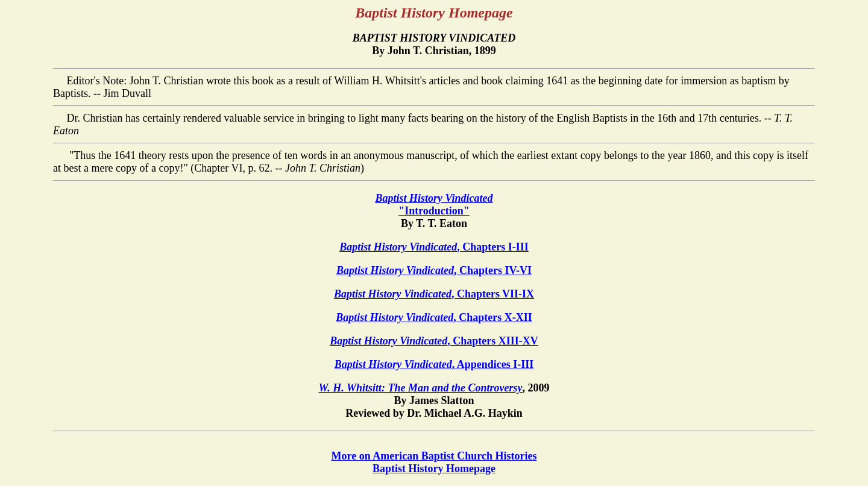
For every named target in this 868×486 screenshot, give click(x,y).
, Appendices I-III (434, 364)
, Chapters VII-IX (434, 294)
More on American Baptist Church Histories (434, 456)
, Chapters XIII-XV (434, 341)
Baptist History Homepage (434, 469)
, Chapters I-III (434, 247)
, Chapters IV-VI (434, 270)
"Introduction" (434, 204)
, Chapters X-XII (434, 317)
